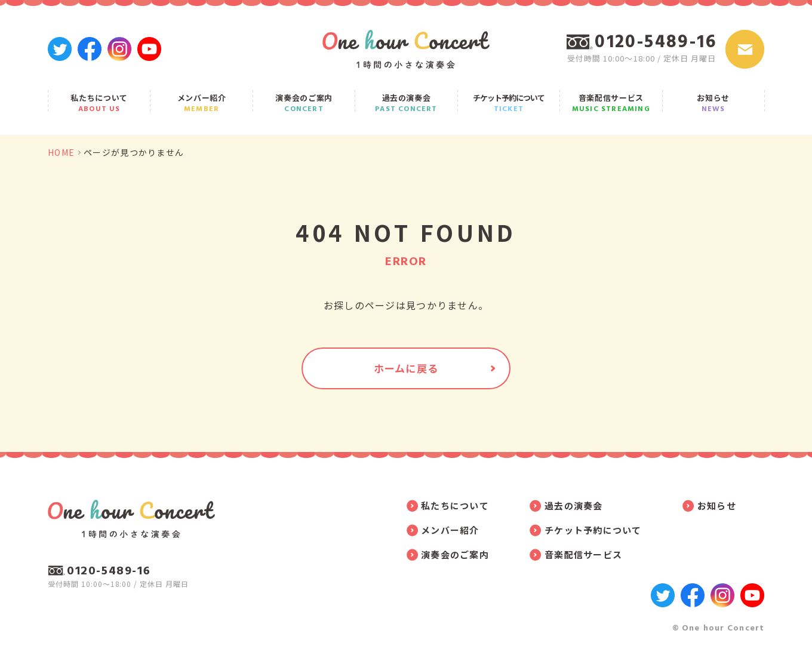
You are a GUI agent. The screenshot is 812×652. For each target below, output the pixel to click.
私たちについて (99, 103)
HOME (61, 152)
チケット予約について (509, 103)
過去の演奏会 (406, 103)
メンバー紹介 (201, 103)
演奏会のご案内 (304, 103)
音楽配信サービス (611, 103)
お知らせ (713, 103)
